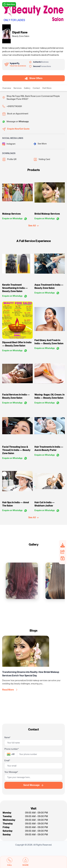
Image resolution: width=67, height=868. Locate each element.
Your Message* (11, 772)
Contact (36, 88)
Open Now (9, 4)
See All (33, 226)
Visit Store (47, 88)
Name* (7, 737)
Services (18, 88)
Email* (7, 761)
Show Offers (33, 78)
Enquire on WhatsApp (15, 219)
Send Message (33, 785)
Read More (10, 690)
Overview (7, 88)
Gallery (27, 88)
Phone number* (12, 749)
